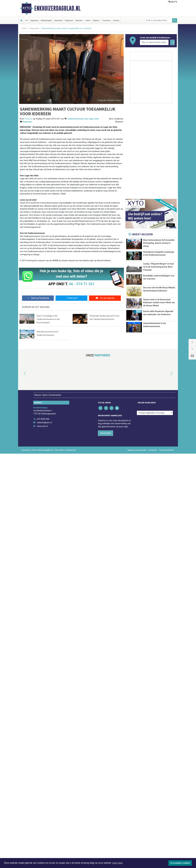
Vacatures (107, 20)
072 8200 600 (43, 833)
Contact (116, 20)
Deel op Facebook (38, 298)
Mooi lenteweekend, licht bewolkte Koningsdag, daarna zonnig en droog (159, 608)
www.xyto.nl (42, 841)
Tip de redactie (105, 298)
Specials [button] (79, 20)
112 (26, 20)
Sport (88, 20)
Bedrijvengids (46, 20)
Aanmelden (106, 847)
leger (91, 119)
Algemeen (34, 20)
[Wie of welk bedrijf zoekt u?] (154, 42)
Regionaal (69, 20)
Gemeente (58, 20)
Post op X (71, 298)
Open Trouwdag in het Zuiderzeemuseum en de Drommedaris (48, 319)
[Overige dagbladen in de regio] (155, 827)
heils (97, 119)
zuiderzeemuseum (76, 119)
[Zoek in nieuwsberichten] (159, 20)
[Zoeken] (175, 20)
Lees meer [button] (117, 863)
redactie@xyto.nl (44, 837)
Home (24, 28)
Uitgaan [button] (96, 20)
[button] (21, 788)
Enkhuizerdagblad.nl (57, 8)
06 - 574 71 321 (82, 284)
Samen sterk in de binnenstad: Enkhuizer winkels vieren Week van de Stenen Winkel (159, 701)
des (87, 119)
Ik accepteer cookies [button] (180, 863)
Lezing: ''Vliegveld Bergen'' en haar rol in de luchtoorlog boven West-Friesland (159, 645)
